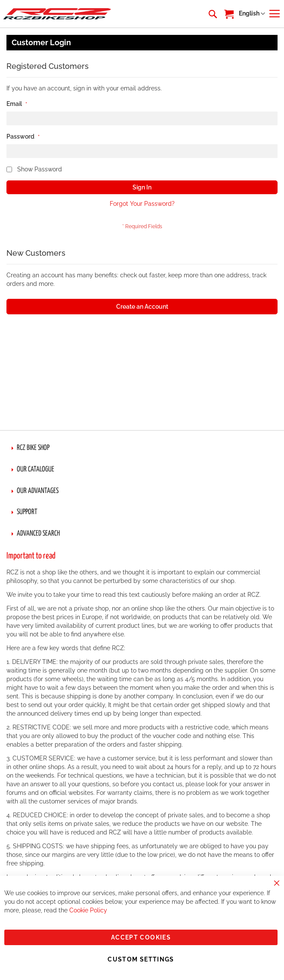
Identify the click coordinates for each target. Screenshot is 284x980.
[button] (252, 14)
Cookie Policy (88, 910)
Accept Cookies (141, 937)
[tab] (142, 448)
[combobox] (212, 14)
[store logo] (57, 14)
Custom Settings (141, 959)
